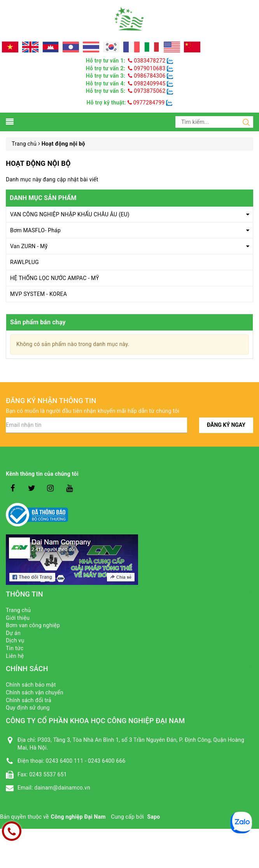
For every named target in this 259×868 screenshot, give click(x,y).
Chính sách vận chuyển (35, 692)
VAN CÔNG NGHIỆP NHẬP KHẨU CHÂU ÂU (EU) (70, 214)
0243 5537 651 (48, 774)
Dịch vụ (15, 640)
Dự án (13, 633)
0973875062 (147, 91)
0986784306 (147, 76)
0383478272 (147, 61)
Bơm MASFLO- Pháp (35, 230)
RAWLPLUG (24, 262)
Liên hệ (15, 656)
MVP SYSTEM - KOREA (38, 294)
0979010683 (147, 68)
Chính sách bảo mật (31, 685)
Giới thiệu (18, 618)
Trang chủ (18, 610)
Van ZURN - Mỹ (29, 246)
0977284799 (146, 103)
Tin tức (15, 648)
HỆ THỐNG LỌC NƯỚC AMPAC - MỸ (55, 278)
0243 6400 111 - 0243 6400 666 (86, 761)
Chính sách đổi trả (29, 700)
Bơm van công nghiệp (33, 625)
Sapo (154, 817)
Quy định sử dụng (28, 708)
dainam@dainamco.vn (62, 788)
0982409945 (147, 83)
